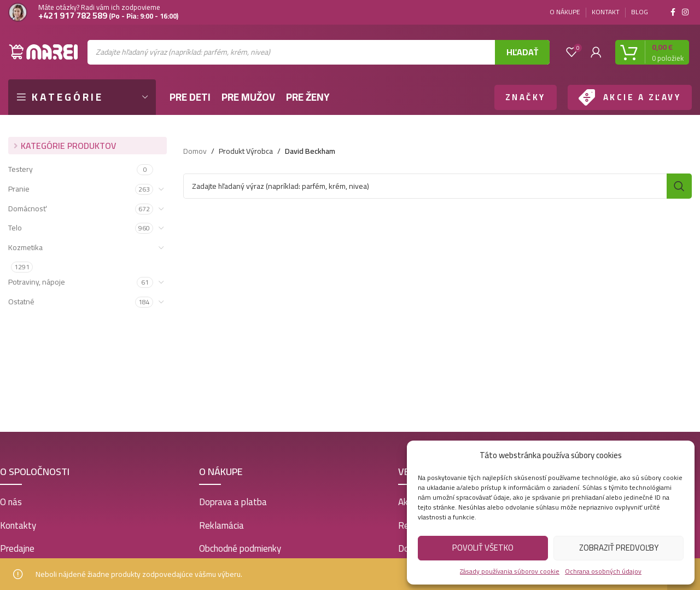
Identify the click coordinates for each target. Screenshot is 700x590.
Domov (195, 151)
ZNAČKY (526, 97)
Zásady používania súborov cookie (510, 571)
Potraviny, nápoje (37, 282)
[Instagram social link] (685, 12)
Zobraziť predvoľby (619, 548)
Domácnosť (27, 209)
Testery (21, 169)
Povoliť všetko (483, 548)
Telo (15, 228)
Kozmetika (25, 247)
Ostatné (21, 302)
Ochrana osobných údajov (603, 571)
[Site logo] (44, 51)
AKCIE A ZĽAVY (642, 97)
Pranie (19, 189)
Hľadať (522, 52)
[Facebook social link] (673, 12)
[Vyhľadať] (437, 186)
